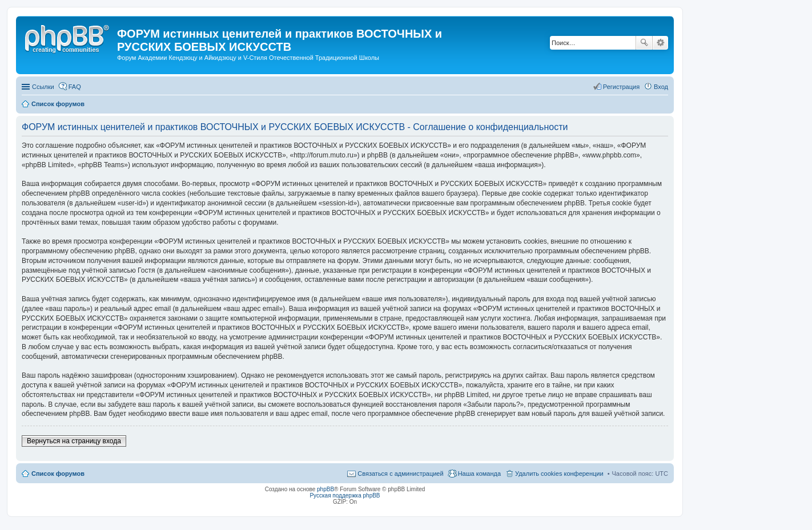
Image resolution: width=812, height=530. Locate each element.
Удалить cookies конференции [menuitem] (559, 474)
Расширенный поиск (660, 43)
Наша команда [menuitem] (479, 474)
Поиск (644, 43)
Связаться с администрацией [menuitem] (400, 474)
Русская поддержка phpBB (345, 495)
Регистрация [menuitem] (621, 87)
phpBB (325, 489)
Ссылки (43, 87)
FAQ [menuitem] (75, 87)
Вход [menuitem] (661, 87)
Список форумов (58, 474)
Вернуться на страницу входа (74, 441)
